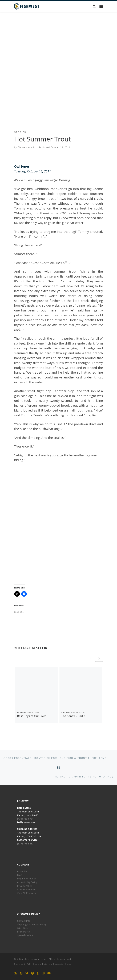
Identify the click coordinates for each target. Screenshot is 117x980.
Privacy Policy (24, 886)
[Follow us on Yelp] (38, 973)
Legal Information (27, 879)
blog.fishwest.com (35, 959)
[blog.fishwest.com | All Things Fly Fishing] (27, 6)
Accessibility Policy (27, 882)
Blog (19, 875)
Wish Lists (22, 928)
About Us (22, 871)
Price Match (23, 932)
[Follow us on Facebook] (21, 973)
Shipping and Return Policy (32, 924)
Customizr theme (62, 964)
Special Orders (25, 935)
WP (29, 964)
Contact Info (24, 921)
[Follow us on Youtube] (49, 973)
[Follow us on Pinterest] (33, 973)
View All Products (26, 893)
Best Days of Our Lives (32, 716)
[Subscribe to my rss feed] (15, 973)
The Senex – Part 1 (73, 716)
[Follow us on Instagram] (43, 973)
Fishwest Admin (26, 147)
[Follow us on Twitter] (27, 973)
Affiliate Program (26, 890)
